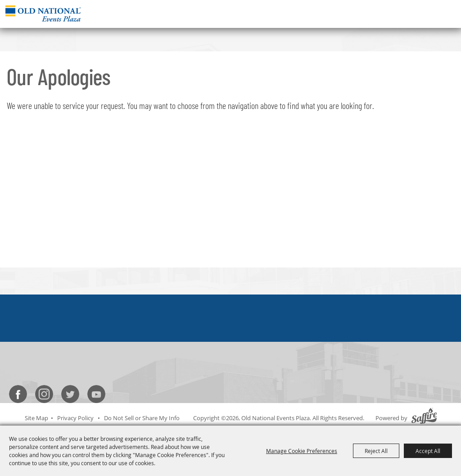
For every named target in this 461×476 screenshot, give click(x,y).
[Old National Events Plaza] (43, 13)
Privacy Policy (75, 418)
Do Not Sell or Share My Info (142, 418)
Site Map (36, 418)
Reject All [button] (376, 451)
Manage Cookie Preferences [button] (302, 451)
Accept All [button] (428, 451)
